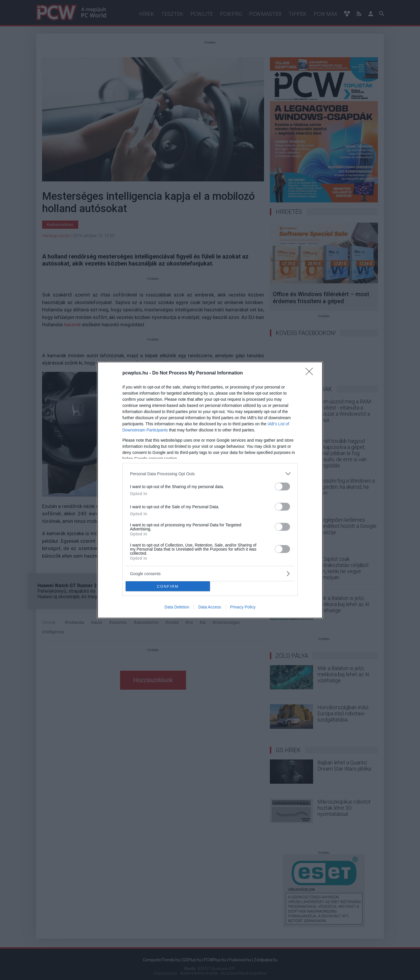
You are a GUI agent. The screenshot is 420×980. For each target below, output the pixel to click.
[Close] (311, 373)
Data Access (210, 607)
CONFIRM (168, 586)
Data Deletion (177, 607)
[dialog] (210, 490)
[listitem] (210, 474)
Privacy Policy (243, 607)
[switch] (282, 486)
